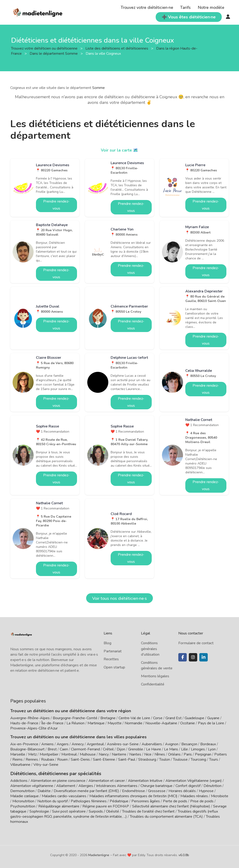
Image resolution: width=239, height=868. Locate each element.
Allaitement (66, 785)
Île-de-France (52, 723)
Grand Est (174, 718)
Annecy (78, 744)
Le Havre (154, 749)
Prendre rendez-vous (56, 205)
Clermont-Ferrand (85, 749)
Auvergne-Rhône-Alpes (30, 718)
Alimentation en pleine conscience (58, 780)
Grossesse (157, 790)
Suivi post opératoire (69, 811)
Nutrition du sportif (53, 801)
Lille (185, 749)
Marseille (18, 754)
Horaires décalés (182, 790)
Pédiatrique (119, 801)
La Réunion (76, 723)
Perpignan (203, 754)
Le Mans (171, 749)
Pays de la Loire (211, 723)
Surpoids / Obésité (104, 811)
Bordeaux (208, 744)
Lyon (212, 749)
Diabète (44, 790)
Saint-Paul (127, 759)
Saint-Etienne (104, 759)
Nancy (104, 754)
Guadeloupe (194, 718)
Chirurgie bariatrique (156, 785)
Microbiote (220, 796)
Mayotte (115, 723)
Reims (18, 759)
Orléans (174, 754)
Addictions (19, 780)
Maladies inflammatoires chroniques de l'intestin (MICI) (133, 796)
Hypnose (206, 790)
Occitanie (188, 723)
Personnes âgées (146, 801)
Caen (64, 749)
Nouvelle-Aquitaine (161, 723)
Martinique (96, 723)
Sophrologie (39, 811)
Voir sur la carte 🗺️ (120, 150)
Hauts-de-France (24, 723)
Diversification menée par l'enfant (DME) (87, 790)
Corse (158, 718)
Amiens (47, 744)
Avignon (172, 744)
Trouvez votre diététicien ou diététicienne (45, 48)
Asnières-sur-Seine (123, 744)
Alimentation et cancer (107, 780)
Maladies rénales (194, 796)
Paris (188, 754)
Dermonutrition (23, 790)
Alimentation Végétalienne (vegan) (194, 780)
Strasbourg (147, 759)
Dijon (121, 749)
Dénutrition (213, 785)
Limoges (198, 749)
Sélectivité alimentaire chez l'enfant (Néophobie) (171, 806)
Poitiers (221, 754)
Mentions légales (155, 676)
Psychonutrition (23, 806)
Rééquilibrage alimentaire (59, 806)
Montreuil (69, 754)
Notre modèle (211, 7)
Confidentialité (153, 684)
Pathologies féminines (89, 801)
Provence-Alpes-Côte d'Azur (34, 728)
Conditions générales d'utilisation (150, 649)
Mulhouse (88, 754)
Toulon (165, 759)
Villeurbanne (20, 765)
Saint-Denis (80, 759)
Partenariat (113, 651)
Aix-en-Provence (24, 744)
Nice (148, 754)
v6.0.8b (184, 855)
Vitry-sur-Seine (46, 765)
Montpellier (49, 754)
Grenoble (136, 749)
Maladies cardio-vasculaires (64, 796)
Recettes (111, 659)
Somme (98, 88)
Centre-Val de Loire (134, 718)
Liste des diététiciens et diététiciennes (117, 48)
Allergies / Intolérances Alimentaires (108, 785)
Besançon (189, 744)
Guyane (213, 718)
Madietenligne (99, 855)
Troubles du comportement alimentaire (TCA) (166, 816)
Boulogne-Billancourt (27, 749)
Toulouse (180, 759)
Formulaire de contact (196, 643)
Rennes (32, 759)
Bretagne (108, 718)
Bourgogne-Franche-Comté (75, 718)
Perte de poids (175, 801)
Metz (32, 754)
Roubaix (48, 759)
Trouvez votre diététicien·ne (147, 7)
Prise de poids (202, 801)
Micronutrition (23, 801)
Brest (52, 749)
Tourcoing (198, 759)
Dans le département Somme (54, 54)
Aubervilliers (152, 744)
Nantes (135, 754)
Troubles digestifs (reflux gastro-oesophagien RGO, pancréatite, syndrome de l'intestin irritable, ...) (114, 814)
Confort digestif (188, 785)
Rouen (62, 759)
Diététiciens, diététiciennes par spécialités (52, 773)
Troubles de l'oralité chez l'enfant (148, 811)
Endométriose (134, 790)
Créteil (108, 749)
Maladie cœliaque (25, 796)
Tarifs (185, 7)
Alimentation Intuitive (145, 780)
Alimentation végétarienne (32, 785)
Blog (107, 643)
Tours (214, 759)
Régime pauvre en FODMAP (106, 806)
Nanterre (119, 754)
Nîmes (160, 754)
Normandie (134, 723)
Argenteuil (95, 744)
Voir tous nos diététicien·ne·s (119, 598)
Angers (63, 744)
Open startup (114, 667)
